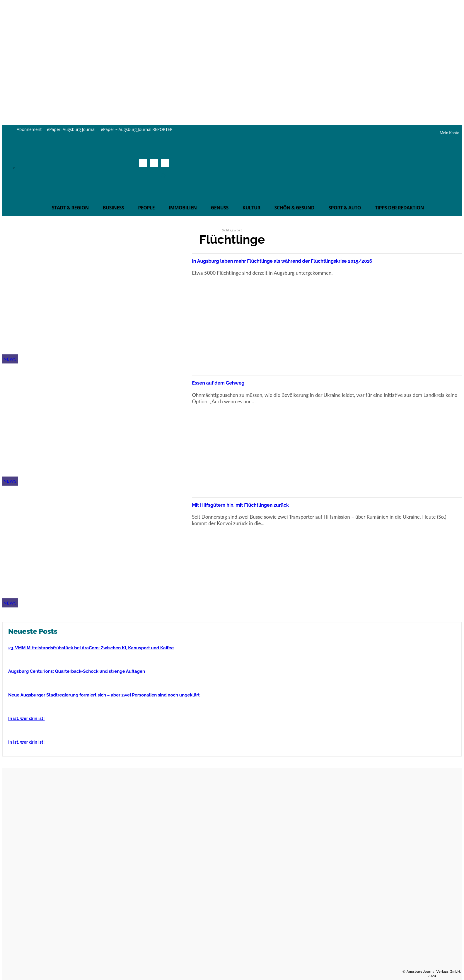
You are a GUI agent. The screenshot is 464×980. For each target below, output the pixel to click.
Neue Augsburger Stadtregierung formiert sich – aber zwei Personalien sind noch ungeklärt (104, 695)
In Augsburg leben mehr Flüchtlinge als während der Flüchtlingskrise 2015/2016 (321, 260)
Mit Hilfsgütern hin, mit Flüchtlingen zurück (261, 504)
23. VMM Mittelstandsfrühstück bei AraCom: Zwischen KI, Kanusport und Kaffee (91, 648)
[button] (163, 176)
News (10, 359)
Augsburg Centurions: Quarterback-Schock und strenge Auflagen (77, 671)
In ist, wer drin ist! (26, 718)
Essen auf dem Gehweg (230, 382)
